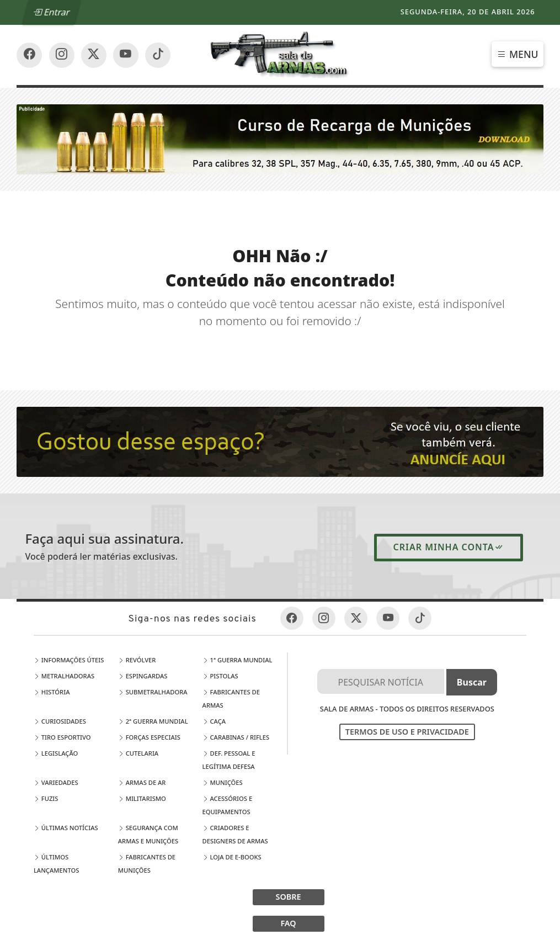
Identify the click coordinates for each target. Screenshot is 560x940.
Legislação (56, 753)
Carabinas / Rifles (236, 737)
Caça (214, 721)
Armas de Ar (142, 782)
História (52, 692)
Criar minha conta (449, 547)
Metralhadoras (64, 676)
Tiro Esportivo (62, 737)
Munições (223, 782)
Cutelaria (138, 753)
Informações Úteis (69, 660)
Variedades (56, 782)
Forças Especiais (149, 737)
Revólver (137, 660)
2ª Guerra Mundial (153, 721)
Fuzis (46, 798)
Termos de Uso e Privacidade (407, 732)
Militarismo (142, 798)
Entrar (52, 12)
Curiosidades (60, 721)
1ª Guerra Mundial (238, 660)
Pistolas (220, 676)
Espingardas (143, 676)
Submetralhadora (153, 692)
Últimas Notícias (66, 828)
